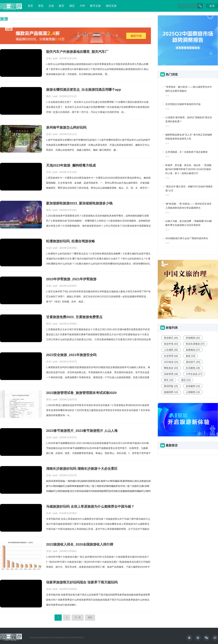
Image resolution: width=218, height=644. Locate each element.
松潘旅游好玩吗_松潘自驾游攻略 (71, 241)
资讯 (41, 6)
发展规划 (193, 350)
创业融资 (193, 386)
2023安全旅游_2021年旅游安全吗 (71, 355)
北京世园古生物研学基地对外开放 (183, 104)
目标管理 (171, 374)
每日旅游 (33, 638)
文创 (51, 6)
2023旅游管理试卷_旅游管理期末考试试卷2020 (81, 393)
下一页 (78, 618)
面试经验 (171, 386)
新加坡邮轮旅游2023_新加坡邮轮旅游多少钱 (79, 203)
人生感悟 (171, 350)
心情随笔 (193, 392)
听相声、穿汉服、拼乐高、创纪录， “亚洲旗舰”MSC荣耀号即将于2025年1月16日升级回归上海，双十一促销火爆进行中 (188, 169)
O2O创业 (171, 362)
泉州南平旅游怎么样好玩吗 (66, 127)
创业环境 (171, 344)
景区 (169, 380)
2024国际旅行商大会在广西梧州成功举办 (187, 238)
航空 (62, 6)
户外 (82, 6)
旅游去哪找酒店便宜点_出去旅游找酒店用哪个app (84, 90)
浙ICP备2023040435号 (76, 638)
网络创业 (171, 368)
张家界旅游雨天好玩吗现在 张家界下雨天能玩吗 (82, 582)
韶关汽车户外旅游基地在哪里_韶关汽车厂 (77, 52)
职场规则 (193, 338)
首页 (30, 6)
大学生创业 (194, 374)
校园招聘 (171, 392)
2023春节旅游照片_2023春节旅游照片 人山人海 (82, 431)
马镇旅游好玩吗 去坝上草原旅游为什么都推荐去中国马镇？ (90, 506)
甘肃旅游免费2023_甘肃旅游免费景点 (74, 317)
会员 (212, 6)
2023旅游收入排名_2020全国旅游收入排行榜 (80, 544)
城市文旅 (111, 6)
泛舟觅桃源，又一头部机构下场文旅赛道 (186, 152)
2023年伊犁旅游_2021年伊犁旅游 (71, 279)
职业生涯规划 (195, 344)
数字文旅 (95, 6)
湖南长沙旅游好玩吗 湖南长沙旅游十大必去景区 (82, 469)
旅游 (191, 356)
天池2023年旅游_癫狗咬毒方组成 (71, 165)
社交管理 (171, 356)
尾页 (90, 618)
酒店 (72, 6)
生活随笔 (193, 368)
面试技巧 (193, 362)
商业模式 (171, 338)
